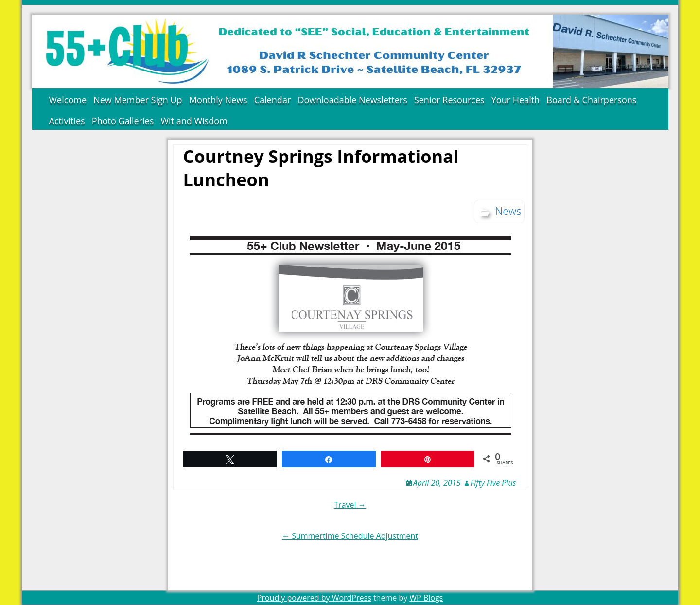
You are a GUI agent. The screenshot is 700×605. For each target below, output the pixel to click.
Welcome (68, 100)
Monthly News (218, 100)
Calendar (272, 100)
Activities (67, 121)
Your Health (516, 100)
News (508, 211)
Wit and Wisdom (194, 121)
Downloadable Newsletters (352, 100)
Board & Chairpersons (591, 100)
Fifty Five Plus (493, 483)
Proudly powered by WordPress (314, 598)
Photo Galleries (123, 121)
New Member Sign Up (138, 100)
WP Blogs (426, 598)
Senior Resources (449, 100)
